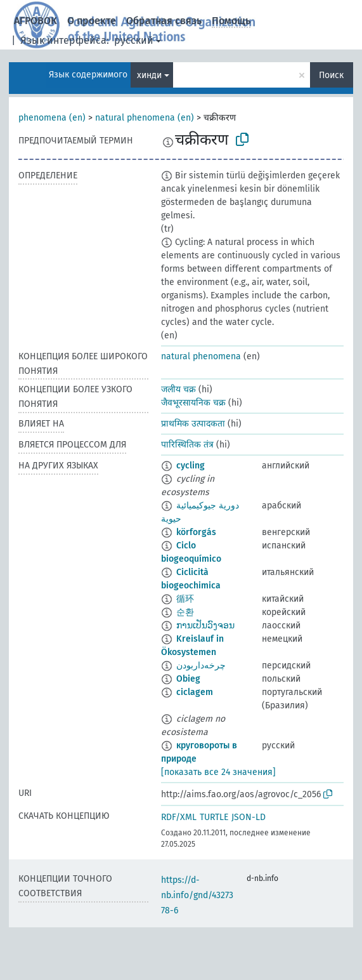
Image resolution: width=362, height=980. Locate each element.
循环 (185, 599)
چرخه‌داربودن (201, 665)
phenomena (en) (52, 118)
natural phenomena (201, 356)
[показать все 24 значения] (218, 772)
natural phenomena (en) (145, 118)
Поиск (331, 75)
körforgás (196, 532)
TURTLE (214, 817)
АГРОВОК (36, 21)
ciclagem (195, 692)
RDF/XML (179, 817)
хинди (149, 75)
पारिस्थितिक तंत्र (187, 445)
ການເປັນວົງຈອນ (205, 626)
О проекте (92, 21)
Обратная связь (164, 21)
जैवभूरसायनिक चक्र (193, 403)
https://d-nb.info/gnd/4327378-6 (197, 895)
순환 (185, 612)
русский (134, 40)
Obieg (188, 679)
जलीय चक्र (178, 389)
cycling (191, 466)
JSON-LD (249, 817)
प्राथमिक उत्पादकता (193, 424)
